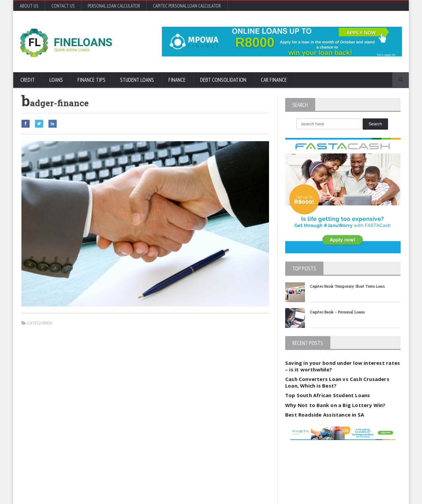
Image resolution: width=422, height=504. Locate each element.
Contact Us (63, 6)
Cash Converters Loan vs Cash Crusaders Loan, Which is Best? (336, 382)
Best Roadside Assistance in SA (324, 415)
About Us (29, 6)
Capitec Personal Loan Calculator (187, 6)
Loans (56, 80)
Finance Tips (91, 80)
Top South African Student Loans (327, 395)
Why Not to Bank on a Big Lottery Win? (334, 405)
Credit (28, 80)
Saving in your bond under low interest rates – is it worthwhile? (341, 366)
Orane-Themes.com (60, 490)
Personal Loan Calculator (114, 6)
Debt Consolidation (223, 80)
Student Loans (137, 80)
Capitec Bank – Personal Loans (346, 312)
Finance (177, 80)
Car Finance (274, 80)
